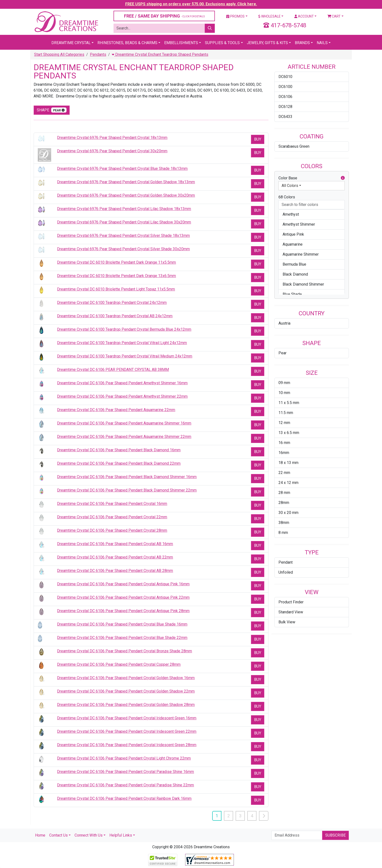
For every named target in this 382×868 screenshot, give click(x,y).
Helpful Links (121, 835)
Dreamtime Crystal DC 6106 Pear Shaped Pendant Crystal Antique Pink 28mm (123, 611)
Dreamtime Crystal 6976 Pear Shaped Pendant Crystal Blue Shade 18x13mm (122, 169)
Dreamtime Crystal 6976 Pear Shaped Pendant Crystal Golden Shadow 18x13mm (126, 182)
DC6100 (285, 87)
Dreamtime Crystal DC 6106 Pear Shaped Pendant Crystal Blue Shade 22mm (122, 638)
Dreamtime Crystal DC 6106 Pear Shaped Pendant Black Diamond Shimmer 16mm (127, 477)
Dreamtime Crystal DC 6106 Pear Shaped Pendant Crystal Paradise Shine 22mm (125, 785)
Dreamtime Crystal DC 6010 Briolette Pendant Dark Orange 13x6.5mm (116, 276)
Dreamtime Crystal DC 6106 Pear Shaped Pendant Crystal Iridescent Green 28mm (127, 745)
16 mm (284, 443)
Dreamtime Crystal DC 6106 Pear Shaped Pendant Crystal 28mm (112, 530)
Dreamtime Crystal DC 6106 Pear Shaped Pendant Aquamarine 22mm (116, 410)
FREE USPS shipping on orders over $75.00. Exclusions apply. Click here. (191, 4)
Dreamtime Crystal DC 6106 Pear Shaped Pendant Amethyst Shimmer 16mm (122, 383)
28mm (284, 503)
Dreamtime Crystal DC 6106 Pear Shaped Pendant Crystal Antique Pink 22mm (123, 597)
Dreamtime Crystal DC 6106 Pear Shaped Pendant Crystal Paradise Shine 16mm (125, 772)
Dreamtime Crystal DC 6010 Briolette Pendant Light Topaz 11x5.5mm (116, 289)
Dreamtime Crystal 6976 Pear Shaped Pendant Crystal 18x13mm (112, 138)
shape (52, 110)
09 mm (284, 383)
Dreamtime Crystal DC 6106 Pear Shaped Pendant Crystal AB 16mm (115, 544)
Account (304, 16)
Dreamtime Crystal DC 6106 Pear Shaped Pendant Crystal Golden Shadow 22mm (126, 691)
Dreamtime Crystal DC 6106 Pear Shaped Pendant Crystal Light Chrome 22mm (124, 758)
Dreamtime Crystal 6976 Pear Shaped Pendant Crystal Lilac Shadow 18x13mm (124, 209)
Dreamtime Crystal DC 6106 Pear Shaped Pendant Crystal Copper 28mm (119, 664)
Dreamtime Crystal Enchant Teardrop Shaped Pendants (160, 54)
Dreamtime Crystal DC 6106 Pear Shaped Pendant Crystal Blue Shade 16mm (122, 624)
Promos (235, 16)
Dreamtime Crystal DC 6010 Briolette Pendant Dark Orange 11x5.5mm (116, 262)
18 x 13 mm (288, 463)
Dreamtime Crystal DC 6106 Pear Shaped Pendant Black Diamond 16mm (119, 450)
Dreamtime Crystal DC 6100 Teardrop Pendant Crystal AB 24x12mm (115, 316)
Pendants (98, 54)
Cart (334, 16)
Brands (302, 43)
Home (40, 835)
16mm (284, 453)
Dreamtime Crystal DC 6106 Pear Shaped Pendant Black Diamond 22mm (119, 463)
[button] (343, 178)
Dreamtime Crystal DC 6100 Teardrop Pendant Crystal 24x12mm (112, 303)
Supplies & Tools (222, 43)
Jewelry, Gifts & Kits (267, 43)
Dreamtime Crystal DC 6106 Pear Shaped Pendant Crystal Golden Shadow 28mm (126, 705)
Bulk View (287, 622)
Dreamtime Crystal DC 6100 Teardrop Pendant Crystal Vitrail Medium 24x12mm (125, 356)
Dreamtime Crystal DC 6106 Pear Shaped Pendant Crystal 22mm (112, 517)
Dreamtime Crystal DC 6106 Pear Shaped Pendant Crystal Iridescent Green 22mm (127, 731)
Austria (284, 323)
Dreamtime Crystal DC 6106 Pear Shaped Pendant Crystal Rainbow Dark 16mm (124, 798)
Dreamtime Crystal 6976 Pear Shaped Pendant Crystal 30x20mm (112, 151)
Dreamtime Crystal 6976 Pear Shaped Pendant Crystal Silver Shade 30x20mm (123, 249)
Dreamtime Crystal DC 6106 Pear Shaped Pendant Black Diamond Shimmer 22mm (127, 490)
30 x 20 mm (288, 513)
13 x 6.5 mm (289, 433)
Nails (322, 43)
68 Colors (287, 197)
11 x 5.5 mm (289, 403)
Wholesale (269, 16)
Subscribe (335, 835)
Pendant (286, 562)
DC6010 (285, 77)
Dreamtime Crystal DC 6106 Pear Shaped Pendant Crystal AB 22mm (115, 557)
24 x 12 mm (288, 483)
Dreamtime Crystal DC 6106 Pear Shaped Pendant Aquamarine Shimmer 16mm (124, 423)
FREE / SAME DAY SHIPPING (164, 16)
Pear (282, 353)
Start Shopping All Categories (59, 54)
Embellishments (181, 43)
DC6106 (285, 97)
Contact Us (58, 835)
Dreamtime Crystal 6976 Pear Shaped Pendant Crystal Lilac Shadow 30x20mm (124, 222)
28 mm (284, 493)
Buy (258, 139)
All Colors (290, 186)
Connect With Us (89, 835)
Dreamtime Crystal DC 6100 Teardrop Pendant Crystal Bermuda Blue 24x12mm (124, 329)
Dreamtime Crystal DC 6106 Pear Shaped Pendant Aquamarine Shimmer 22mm (124, 437)
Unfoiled (286, 572)
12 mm (284, 423)
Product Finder (291, 602)
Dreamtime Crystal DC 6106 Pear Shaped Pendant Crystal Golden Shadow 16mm (126, 678)
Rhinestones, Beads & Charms (127, 43)
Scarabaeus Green (294, 146)
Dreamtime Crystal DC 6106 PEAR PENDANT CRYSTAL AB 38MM (113, 370)
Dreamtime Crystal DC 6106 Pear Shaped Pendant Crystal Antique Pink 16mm (123, 584)
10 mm (284, 393)
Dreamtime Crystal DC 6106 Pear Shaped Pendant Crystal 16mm (112, 504)
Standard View (291, 612)
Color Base (312, 178)
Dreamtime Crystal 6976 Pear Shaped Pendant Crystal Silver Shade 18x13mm (123, 236)
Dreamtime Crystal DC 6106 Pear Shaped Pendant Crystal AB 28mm (115, 571)
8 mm (283, 533)
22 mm (284, 473)
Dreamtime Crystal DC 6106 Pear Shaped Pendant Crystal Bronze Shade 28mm (124, 651)
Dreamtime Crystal (71, 43)
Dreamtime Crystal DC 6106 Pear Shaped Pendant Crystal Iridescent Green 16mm (127, 718)
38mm (284, 523)
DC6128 (285, 107)
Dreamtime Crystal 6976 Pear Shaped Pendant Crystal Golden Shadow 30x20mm (126, 195)
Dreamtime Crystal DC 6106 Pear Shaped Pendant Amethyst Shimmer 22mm (122, 396)
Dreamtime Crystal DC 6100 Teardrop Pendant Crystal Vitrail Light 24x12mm (122, 343)
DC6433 (285, 117)
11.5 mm (286, 413)
